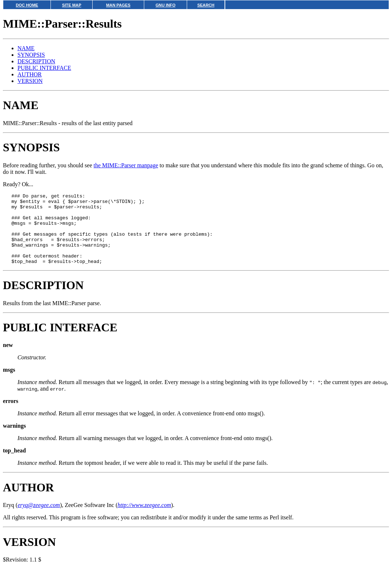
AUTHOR (30, 74)
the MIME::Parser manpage (126, 165)
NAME (26, 48)
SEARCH (206, 5)
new (8, 359)
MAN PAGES (118, 5)
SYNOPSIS (31, 55)
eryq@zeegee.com (39, 519)
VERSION (30, 81)
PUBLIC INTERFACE (44, 68)
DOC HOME (27, 5)
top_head (14, 465)
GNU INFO (165, 5)
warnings (14, 440)
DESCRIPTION (36, 61)
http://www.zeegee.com (144, 519)
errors (11, 415)
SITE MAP (72, 5)
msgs (9, 384)
